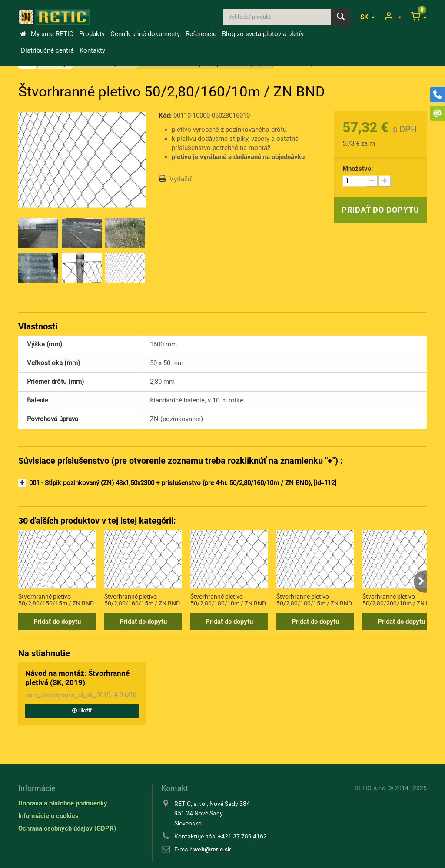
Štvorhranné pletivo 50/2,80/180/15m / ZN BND (314, 600)
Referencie (201, 34)
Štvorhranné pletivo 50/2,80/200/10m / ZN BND (400, 600)
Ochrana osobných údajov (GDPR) (67, 828)
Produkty (92, 34)
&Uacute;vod (23, 34)
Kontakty (92, 50)
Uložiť (82, 710)
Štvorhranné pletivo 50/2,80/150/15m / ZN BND (56, 600)
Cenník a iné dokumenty (145, 34)
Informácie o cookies (48, 816)
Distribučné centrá (47, 50)
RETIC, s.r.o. (371, 788)
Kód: (165, 116)
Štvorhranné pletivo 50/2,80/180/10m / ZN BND (228, 600)
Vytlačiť (181, 179)
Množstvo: (358, 169)
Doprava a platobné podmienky (63, 803)
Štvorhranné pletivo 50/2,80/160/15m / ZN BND (142, 600)
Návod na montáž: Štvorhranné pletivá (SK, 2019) (77, 678)
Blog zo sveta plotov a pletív (263, 34)
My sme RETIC (52, 34)
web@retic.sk (212, 849)
